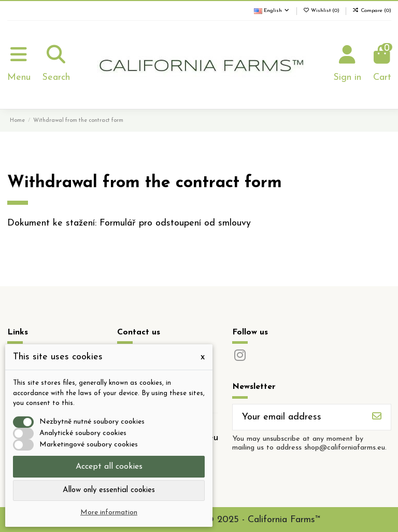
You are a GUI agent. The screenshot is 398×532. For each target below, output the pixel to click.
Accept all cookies (109, 467)
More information (109, 513)
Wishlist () (322, 11)
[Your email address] (298, 417)
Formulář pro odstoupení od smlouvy (175, 223)
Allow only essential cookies (109, 490)
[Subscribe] (377, 417)
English (272, 11)
